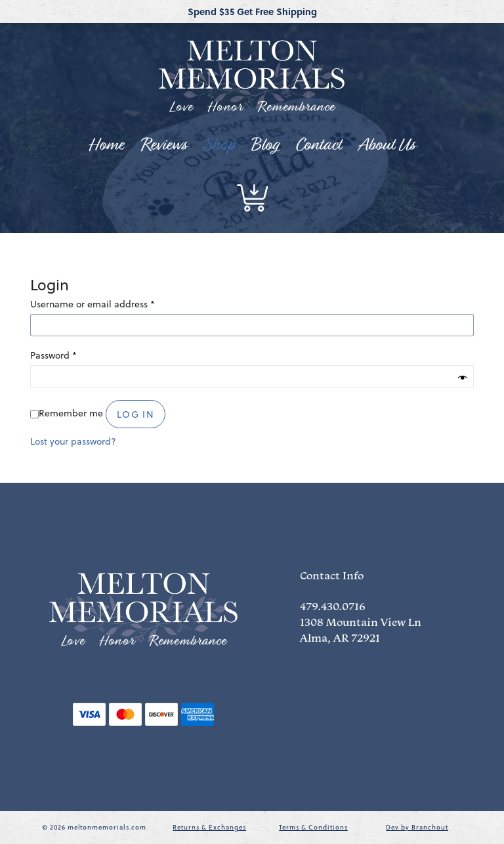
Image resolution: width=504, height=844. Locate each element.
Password (53, 355)
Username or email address (93, 304)
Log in (136, 414)
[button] (252, 198)
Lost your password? (73, 441)
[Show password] (463, 379)
